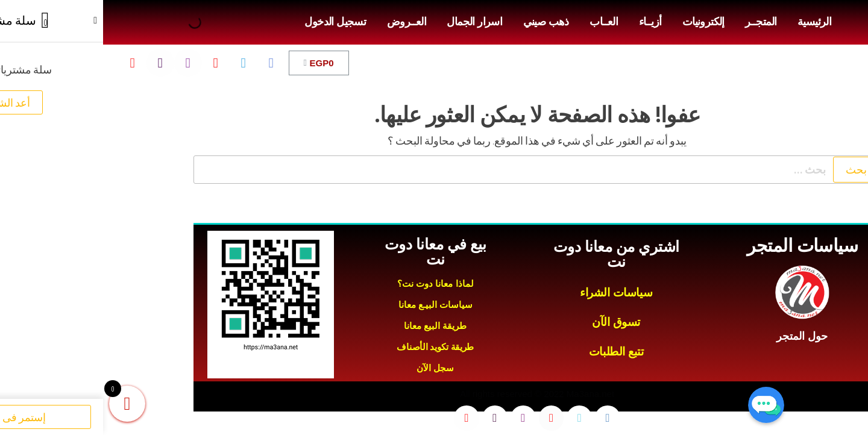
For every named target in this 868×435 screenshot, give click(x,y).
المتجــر (658, 22)
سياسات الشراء (513, 293)
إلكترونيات (600, 22)
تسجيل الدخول (232, 22)
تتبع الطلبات (513, 352)
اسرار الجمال (371, 22)
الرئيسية (711, 22)
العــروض (303, 22)
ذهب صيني (443, 22)
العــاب (501, 22)
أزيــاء (547, 22)
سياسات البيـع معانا (332, 305)
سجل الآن (332, 368)
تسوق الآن (513, 322)
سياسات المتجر (700, 246)
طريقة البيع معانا (332, 326)
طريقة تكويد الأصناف (332, 347)
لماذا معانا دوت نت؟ (332, 283)
